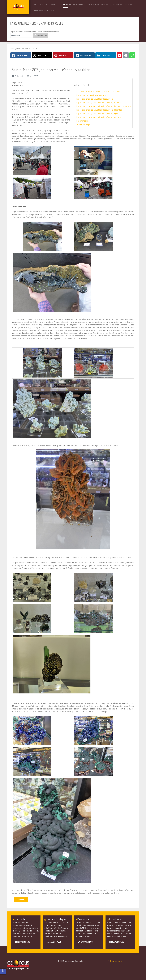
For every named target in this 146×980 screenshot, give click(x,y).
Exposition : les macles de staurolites (92, 95)
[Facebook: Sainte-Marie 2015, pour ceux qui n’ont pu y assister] (21, 55)
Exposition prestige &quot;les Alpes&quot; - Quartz (98, 114)
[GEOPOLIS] (19, 8)
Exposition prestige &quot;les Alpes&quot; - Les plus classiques (104, 106)
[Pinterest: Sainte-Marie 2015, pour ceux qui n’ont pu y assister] (63, 55)
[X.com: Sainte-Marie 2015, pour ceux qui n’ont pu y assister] (42, 55)
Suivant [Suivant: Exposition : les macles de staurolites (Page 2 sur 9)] (21, 900)
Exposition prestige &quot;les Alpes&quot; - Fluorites (99, 110)
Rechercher (41, 35)
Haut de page (115, 961)
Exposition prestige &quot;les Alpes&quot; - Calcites (99, 117)
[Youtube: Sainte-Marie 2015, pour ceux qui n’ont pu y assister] (119, 55)
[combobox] (22, 35)
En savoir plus (23, 942)
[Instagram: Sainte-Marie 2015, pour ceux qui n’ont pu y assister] (84, 55)
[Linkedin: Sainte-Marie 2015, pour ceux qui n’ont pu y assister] (106, 55)
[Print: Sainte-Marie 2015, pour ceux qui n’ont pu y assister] (126, 55)
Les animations (83, 121)
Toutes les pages (84, 125)
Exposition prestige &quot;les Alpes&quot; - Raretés (99, 103)
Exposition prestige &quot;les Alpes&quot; (95, 99)
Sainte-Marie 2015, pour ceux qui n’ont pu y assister (99, 92)
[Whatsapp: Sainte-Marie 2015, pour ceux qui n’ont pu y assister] (132, 55)
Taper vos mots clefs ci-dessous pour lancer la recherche (35, 32)
